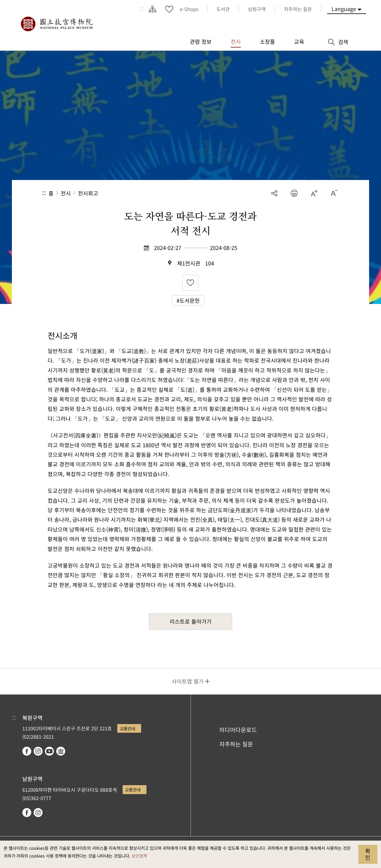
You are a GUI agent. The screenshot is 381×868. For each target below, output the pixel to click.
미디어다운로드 (238, 730)
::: (141, 9)
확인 (368, 854)
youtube (49, 751)
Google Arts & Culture (61, 751)
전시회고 (88, 193)
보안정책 (139, 856)
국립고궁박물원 (57, 24)
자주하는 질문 (236, 744)
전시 (66, 193)
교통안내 (127, 728)
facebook (27, 751)
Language (344, 9)
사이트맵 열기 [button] (188, 681)
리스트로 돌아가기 (191, 621)
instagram (38, 751)
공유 (274, 193)
